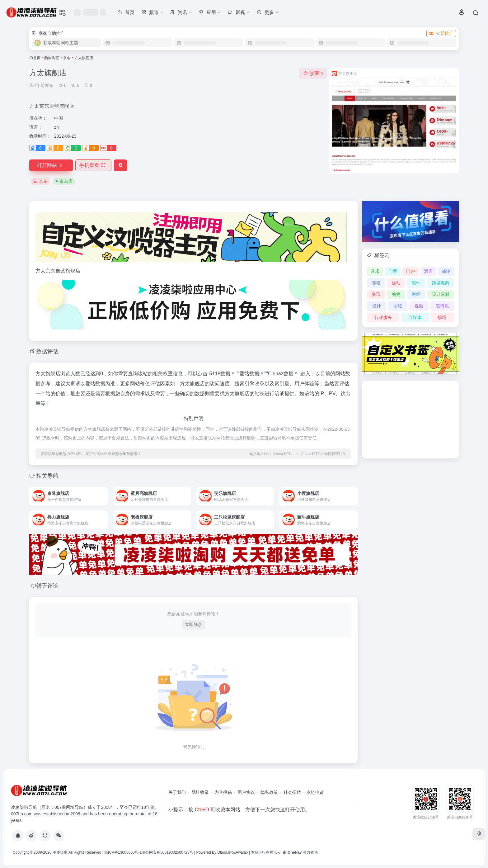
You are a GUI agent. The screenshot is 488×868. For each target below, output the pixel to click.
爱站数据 (249, 374)
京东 (67, 58)
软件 (416, 283)
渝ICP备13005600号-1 (123, 852)
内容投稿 (223, 792)
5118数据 (220, 374)
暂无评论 (47, 586)
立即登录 (194, 624)
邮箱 (376, 283)
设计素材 (441, 294)
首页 (37, 58)
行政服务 (383, 317)
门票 (393, 271)
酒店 (428, 271)
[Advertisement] (411, 420)
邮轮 (446, 271)
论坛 (398, 306)
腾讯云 (275, 852)
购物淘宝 (52, 58)
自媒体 (415, 317)
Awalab (242, 852)
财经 (416, 294)
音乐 (375, 271)
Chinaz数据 (281, 374)
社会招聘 (292, 792)
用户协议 (246, 792)
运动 (396, 283)
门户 (411, 271)
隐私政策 (269, 792)
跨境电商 (441, 283)
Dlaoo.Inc (225, 852)
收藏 (313, 73)
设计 (377, 306)
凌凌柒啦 (60, 852)
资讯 (376, 294)
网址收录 (200, 792)
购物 (396, 294)
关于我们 (177, 792)
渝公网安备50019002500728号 (167, 852)
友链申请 (315, 792)
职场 (442, 317)
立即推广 (441, 33)
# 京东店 (64, 181)
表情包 (442, 306)
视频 (419, 306)
